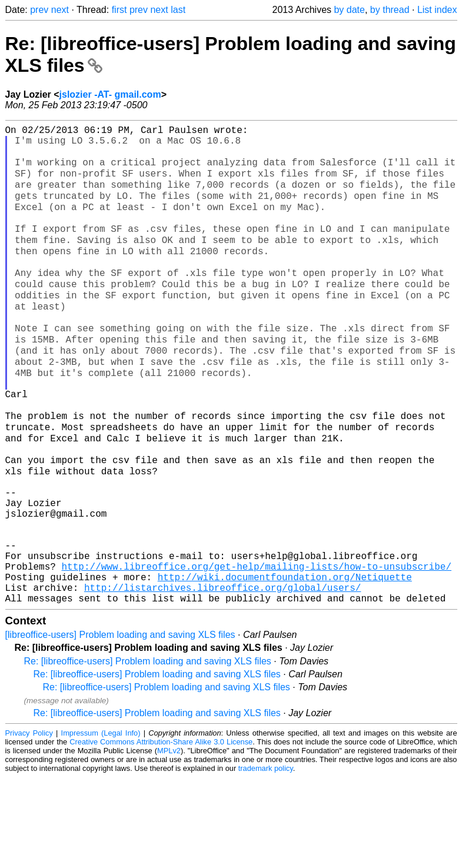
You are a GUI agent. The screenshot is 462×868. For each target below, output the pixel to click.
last (178, 10)
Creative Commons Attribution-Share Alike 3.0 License (161, 832)
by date (349, 10)
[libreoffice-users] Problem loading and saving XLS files (120, 725)
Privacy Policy (29, 824)
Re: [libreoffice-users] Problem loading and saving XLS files (148, 752)
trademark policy (266, 859)
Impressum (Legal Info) (101, 824)
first (119, 10)
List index (437, 10)
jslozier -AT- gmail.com (110, 94)
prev (39, 10)
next (60, 10)
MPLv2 (169, 841)
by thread (390, 10)
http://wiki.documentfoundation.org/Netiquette (285, 663)
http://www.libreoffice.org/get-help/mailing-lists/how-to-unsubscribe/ (257, 650)
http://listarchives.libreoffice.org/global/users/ (222, 676)
